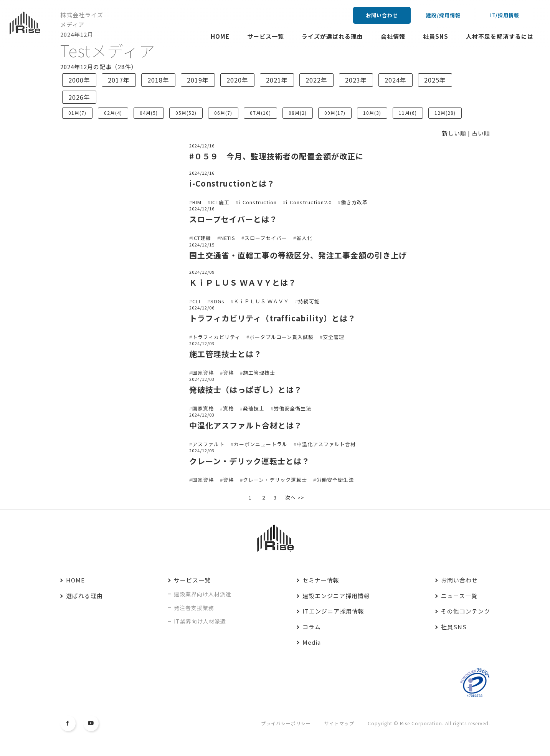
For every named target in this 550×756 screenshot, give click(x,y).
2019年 (198, 80)
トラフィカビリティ (216, 337)
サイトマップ (339, 723)
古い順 (481, 133)
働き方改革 (354, 202)
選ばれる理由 (84, 596)
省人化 (304, 238)
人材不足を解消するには (500, 36)
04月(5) (149, 113)
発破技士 (254, 408)
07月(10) (260, 113)
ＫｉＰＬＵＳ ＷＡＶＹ (261, 301)
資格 (228, 373)
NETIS (228, 238)
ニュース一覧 (459, 596)
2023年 (356, 80)
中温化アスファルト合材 (326, 444)
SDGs (217, 301)
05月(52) (186, 113)
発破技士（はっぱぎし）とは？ (246, 390)
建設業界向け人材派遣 (203, 594)
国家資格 (203, 373)
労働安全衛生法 (292, 408)
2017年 (119, 80)
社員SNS (436, 36)
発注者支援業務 (194, 608)
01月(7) (77, 113)
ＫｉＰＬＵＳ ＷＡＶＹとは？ (243, 282)
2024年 (396, 80)
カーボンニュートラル (261, 444)
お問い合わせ (382, 15)
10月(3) (372, 113)
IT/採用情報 (505, 15)
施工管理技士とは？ (225, 354)
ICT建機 (202, 238)
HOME (220, 36)
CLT (197, 301)
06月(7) (223, 113)
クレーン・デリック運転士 (275, 480)
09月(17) (335, 113)
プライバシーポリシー (286, 723)
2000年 (79, 80)
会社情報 (393, 36)
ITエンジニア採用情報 (333, 611)
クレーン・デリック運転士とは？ (249, 461)
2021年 (277, 80)
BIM (197, 202)
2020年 (237, 80)
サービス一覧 (266, 36)
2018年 (158, 80)
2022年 (316, 80)
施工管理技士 (259, 373)
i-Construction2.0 (309, 202)
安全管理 (334, 337)
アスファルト (208, 444)
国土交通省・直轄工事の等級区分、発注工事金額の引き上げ (298, 255)
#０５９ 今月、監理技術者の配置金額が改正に (276, 156)
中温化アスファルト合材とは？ (246, 425)
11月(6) (408, 113)
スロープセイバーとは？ (233, 219)
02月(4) (113, 113)
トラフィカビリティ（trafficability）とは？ (273, 318)
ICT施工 (220, 202)
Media (312, 642)
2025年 (435, 80)
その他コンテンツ (466, 611)
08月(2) (298, 113)
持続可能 (309, 301)
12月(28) (445, 113)
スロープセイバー (266, 238)
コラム (312, 627)
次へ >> (295, 497)
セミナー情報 (321, 580)
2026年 (79, 97)
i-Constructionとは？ (232, 183)
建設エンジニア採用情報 (336, 596)
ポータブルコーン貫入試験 (282, 337)
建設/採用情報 (443, 15)
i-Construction (258, 202)
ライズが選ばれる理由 (332, 36)
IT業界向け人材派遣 (200, 621)
